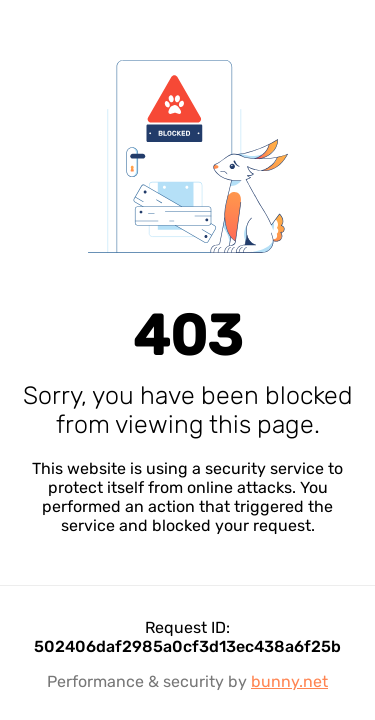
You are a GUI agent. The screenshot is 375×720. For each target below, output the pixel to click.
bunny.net (289, 681)
